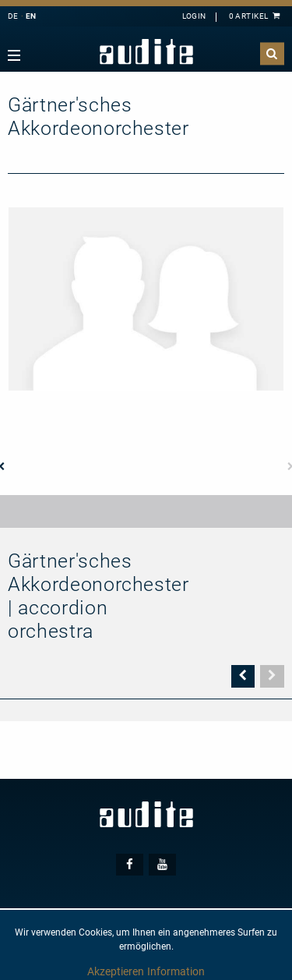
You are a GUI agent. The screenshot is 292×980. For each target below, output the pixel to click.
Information (176, 971)
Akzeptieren (116, 971)
